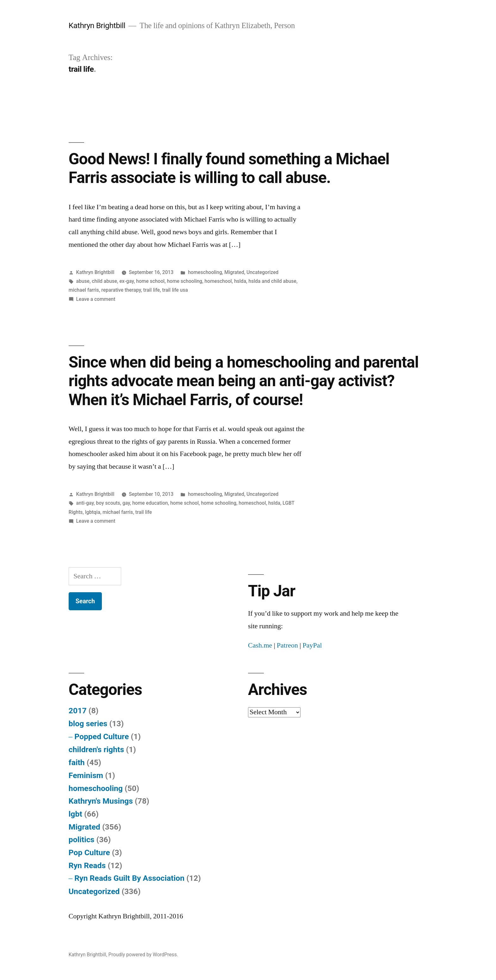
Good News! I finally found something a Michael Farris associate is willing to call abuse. (229, 168)
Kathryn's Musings (101, 801)
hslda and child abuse (272, 281)
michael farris (84, 290)
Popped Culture (102, 737)
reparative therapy (121, 290)
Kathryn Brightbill (97, 25)
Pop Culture (89, 852)
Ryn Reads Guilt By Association (129, 878)
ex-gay (127, 281)
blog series (88, 724)
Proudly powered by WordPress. (143, 955)
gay (126, 503)
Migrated (234, 272)
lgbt (75, 814)
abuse (83, 281)
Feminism (86, 775)
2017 (78, 711)
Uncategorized (262, 272)
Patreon (287, 645)
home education (150, 503)
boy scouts (108, 503)
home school (150, 281)
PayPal (312, 645)
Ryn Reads (87, 865)
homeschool (218, 281)
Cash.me (260, 645)
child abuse (104, 281)
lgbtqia (93, 512)
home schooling (185, 281)
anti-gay (85, 503)
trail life (152, 290)
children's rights (96, 749)
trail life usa (175, 290)
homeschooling (205, 272)
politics (82, 840)
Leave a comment (96, 299)
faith (77, 762)
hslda (240, 281)
